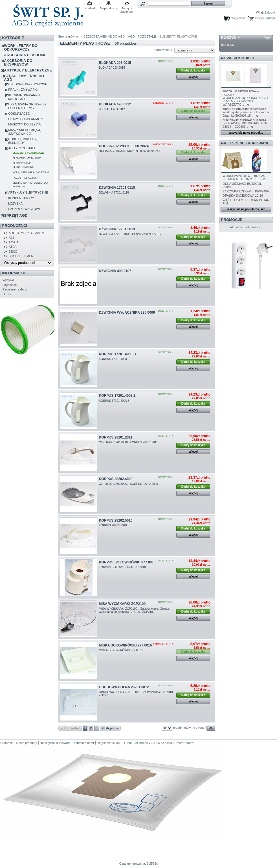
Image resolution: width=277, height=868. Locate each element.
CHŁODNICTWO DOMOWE (28, 84)
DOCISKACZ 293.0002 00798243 (125, 146)
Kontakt (90, 8)
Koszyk (229, 38)
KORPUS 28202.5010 (116, 520)
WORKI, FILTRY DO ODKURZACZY (21, 47)
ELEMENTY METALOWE (27, 158)
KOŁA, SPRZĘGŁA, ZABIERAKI (31, 172)
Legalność (10, 285)
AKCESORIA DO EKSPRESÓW (18, 62)
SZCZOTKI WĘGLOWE (25, 209)
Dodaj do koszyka (193, 70)
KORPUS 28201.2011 (116, 437)
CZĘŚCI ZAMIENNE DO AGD (24, 78)
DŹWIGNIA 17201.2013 (117, 229)
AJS (12, 238)
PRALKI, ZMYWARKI (23, 90)
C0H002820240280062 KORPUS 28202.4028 (129, 484)
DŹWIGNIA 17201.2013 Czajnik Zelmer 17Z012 (131, 234)
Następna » (110, 728)
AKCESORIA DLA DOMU (25, 55)
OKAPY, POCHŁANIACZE (26, 119)
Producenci (15, 226)
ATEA (13, 247)
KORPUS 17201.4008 (113, 359)
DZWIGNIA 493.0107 (115, 271)
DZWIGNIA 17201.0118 (117, 188)
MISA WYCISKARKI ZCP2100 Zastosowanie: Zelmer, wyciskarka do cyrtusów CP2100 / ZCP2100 (135, 610)
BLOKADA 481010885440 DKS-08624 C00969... (245, 125)
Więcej (193, 77)
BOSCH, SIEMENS (22, 256)
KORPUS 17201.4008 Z (117, 396)
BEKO (13, 251)
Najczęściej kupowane (245, 143)
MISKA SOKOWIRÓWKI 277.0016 (126, 645)
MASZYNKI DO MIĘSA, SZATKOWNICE (25, 132)
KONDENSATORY (21, 198)
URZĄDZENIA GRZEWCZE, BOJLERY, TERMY (28, 106)
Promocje (232, 220)
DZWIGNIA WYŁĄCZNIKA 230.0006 (127, 313)
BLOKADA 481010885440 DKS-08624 (244, 120)
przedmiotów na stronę (189, 728)
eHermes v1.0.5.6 (148, 743)
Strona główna (68, 36)
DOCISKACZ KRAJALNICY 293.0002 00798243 (130, 151)
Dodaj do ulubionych (127, 9)
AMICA (14, 242)
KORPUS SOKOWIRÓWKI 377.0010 (127, 562)
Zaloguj (270, 12)
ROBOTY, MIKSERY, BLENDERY (23, 141)
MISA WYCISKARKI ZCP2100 (122, 604)
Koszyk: (260, 18)
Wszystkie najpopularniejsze (246, 209)
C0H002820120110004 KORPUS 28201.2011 (129, 442)
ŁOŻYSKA (15, 203)
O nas (7, 294)
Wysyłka (8, 280)
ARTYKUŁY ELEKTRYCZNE (28, 70)
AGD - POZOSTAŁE (22, 148)
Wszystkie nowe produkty (246, 133)
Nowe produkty (238, 58)
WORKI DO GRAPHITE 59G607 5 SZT (244, 109)
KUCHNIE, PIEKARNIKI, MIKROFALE (25, 97)
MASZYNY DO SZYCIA (24, 124)
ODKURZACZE (19, 114)
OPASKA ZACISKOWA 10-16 (243, 196)
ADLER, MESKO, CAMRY (27, 233)
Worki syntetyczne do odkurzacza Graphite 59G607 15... (246, 114)
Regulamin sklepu (15, 289)
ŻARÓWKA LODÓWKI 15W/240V (246, 191)
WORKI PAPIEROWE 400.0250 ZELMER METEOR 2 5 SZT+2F (245, 177)
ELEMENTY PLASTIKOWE (28, 153)
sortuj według (163, 50)
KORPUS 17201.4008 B (117, 354)
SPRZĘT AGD (16, 215)
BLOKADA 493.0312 (115, 104)
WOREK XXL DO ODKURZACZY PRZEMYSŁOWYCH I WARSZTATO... (246, 101)
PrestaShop (182, 743)
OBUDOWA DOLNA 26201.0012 (124, 687)
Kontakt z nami (84, 743)
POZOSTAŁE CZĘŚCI (25, 178)
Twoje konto (239, 18)
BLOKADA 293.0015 (115, 63)
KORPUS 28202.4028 (116, 479)
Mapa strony (108, 8)
